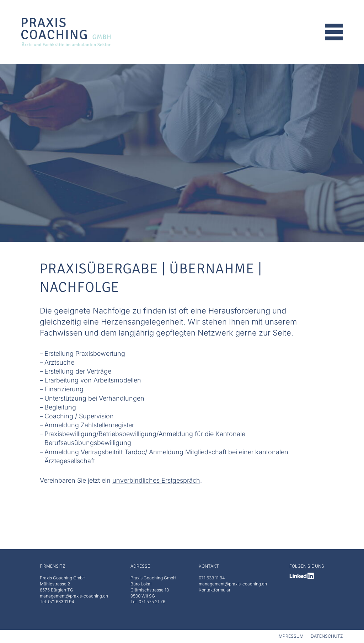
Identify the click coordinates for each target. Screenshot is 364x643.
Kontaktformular (215, 590)
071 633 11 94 (212, 578)
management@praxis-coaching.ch (233, 584)
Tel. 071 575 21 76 (148, 602)
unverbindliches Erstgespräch (156, 480)
